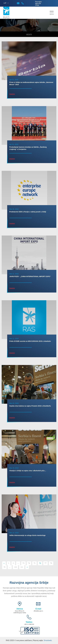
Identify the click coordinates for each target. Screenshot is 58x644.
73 (23, 563)
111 (22, 567)
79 (4, 567)
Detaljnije (12, 94)
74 (29, 563)
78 (51, 563)
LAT (5, 3)
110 (15, 567)
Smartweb (48, 640)
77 (46, 563)
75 (34, 563)
